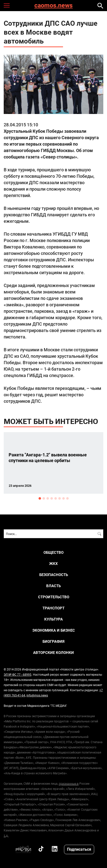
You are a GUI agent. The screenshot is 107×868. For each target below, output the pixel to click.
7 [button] (64, 498)
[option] (53, 463)
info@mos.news (37, 695)
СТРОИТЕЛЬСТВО (54, 597)
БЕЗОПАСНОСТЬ (54, 575)
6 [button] (60, 498)
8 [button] (67, 498)
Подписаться (79, 849)
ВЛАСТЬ (53, 586)
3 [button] (48, 498)
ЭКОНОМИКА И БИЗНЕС (54, 630)
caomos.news (53, 6)
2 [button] (44, 498)
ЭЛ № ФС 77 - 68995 (18, 674)
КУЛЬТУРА (53, 619)
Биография (53, 641)
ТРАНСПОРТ (53, 608)
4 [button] (52, 498)
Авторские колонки (53, 653)
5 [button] (56, 498)
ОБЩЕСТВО (53, 552)
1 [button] (40, 498)
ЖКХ (53, 564)
